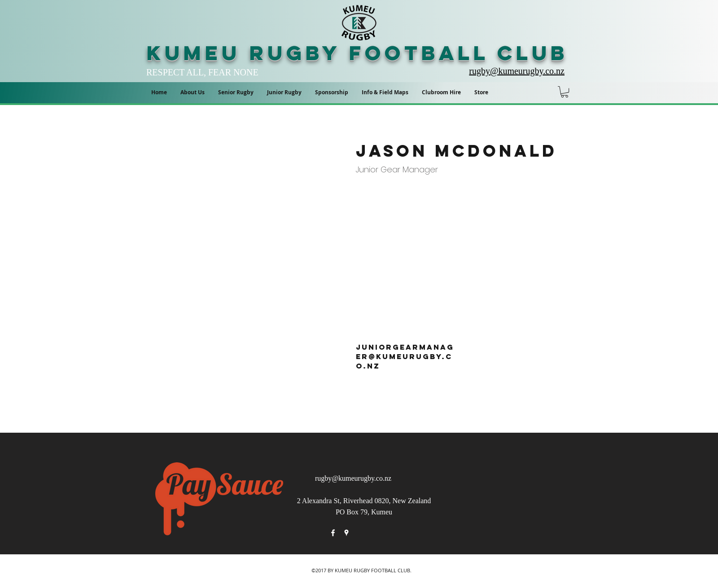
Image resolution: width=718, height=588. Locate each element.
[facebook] (333, 533)
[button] (385, 92)
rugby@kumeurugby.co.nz (353, 478)
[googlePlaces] (346, 533)
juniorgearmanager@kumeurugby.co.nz (405, 356)
